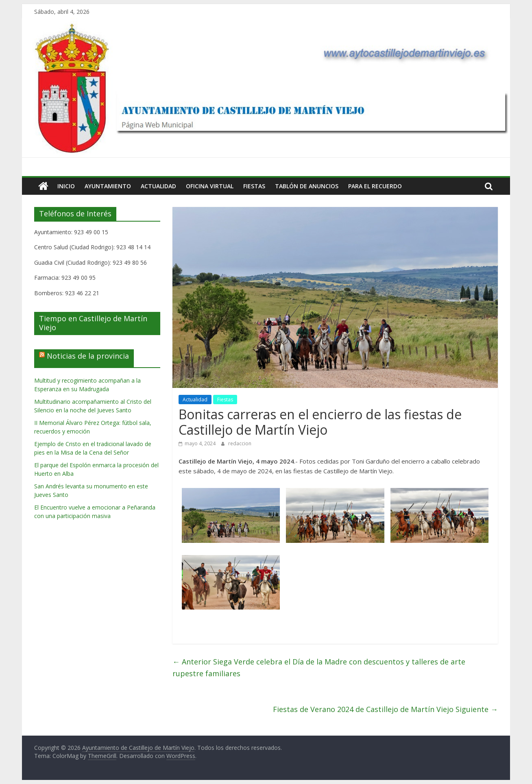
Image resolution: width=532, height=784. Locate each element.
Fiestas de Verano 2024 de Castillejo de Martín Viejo (385, 709)
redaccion (240, 443)
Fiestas (254, 186)
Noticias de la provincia (88, 356)
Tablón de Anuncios (307, 186)
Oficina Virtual (210, 186)
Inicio (66, 186)
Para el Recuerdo (375, 186)
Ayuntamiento (108, 186)
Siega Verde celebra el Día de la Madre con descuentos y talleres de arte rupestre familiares (319, 667)
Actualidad (158, 186)
